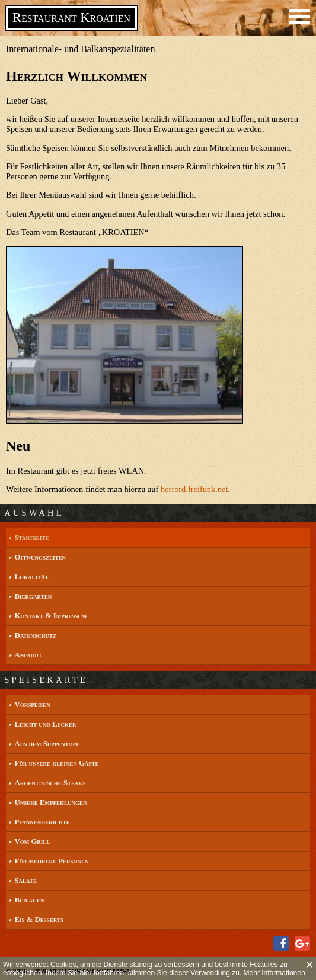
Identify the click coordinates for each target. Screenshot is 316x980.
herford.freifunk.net (194, 489)
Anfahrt (28, 655)
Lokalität (31, 577)
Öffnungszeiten (40, 557)
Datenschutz (35, 635)
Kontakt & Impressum (50, 616)
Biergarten (33, 596)
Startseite (31, 538)
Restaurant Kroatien (71, 17)
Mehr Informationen (274, 973)
